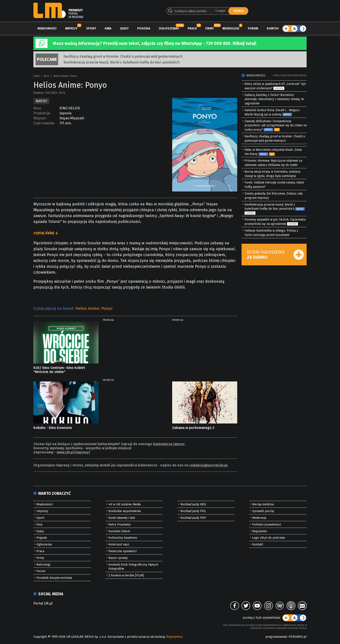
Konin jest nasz (119, 544)
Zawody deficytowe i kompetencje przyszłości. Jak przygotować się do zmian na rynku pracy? (276, 126)
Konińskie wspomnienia (125, 511)
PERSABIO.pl (298, 637)
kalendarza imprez (169, 444)
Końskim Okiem (119, 531)
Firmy (210, 28)
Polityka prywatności (267, 525)
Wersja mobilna (263, 504)
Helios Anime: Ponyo (94, 308)
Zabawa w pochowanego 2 (193, 428)
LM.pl (36, 76)
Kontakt (258, 544)
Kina (108, 28)
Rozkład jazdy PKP (193, 518)
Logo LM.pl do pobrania (269, 538)
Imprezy (71, 28)
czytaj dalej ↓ (46, 233)
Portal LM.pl (43, 603)
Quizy (124, 28)
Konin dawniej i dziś (122, 518)
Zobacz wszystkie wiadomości (290, 76)
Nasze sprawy (118, 558)
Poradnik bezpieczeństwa (54, 578)
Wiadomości (47, 28)
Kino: (37, 108)
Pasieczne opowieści (123, 551)
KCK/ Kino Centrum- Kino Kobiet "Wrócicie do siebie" (59, 370)
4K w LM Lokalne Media (125, 504)
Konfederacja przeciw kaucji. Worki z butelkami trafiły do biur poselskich (122, 62)
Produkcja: (42, 113)
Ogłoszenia (168, 28)
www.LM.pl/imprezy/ (73, 452)
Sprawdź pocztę (263, 511)
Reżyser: (40, 118)
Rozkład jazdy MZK (193, 504)
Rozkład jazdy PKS (193, 511)
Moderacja (259, 518)
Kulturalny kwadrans (123, 538)
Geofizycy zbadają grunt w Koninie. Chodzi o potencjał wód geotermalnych (123, 56)
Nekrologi (231, 28)
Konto (272, 28)
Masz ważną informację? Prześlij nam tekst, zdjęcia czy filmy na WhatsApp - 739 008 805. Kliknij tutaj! (155, 43)
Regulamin (260, 531)
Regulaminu (174, 637)
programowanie (276, 637)
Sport (91, 28)
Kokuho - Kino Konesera (53, 428)
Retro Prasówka (119, 525)
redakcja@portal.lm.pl (208, 465)
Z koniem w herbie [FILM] (126, 575)
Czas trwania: (44, 123)
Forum (253, 28)
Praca (192, 28)
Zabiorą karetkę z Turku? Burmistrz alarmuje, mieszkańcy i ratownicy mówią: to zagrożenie (274, 99)
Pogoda (144, 28)
